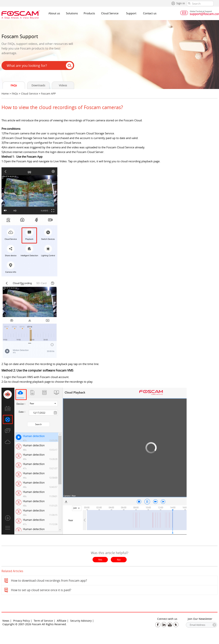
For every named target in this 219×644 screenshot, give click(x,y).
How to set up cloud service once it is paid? (41, 590)
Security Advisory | (82, 621)
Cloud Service (110, 13)
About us (54, 13)
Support (131, 13)
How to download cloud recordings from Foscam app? (49, 581)
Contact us (150, 13)
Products (89, 13)
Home (5, 94)
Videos (63, 85)
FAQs (14, 85)
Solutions (72, 13)
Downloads (38, 85)
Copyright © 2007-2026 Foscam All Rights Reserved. (35, 624)
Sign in (181, 3)
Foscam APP (48, 94)
